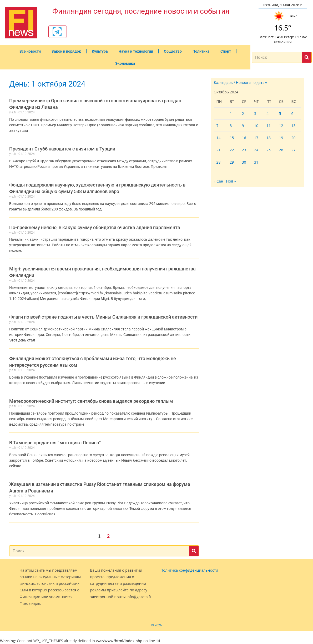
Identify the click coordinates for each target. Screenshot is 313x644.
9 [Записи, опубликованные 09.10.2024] (243, 126)
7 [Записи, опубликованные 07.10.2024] (218, 126)
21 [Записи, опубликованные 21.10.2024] (219, 150)
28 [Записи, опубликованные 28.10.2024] (219, 162)
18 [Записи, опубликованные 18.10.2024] (269, 138)
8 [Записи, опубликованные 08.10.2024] (231, 126)
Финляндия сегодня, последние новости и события (141, 11)
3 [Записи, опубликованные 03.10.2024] (255, 114)
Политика (201, 51)
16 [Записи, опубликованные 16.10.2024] (244, 138)
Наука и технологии (136, 51)
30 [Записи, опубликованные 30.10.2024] (244, 162)
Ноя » (231, 181)
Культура (100, 51)
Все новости (30, 51)
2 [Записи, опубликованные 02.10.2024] (243, 114)
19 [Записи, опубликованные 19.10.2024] (281, 138)
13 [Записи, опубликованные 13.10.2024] (293, 126)
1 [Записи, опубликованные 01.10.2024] (231, 114)
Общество (173, 51)
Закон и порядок (66, 51)
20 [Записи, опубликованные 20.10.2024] (293, 138)
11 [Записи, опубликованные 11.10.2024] (269, 126)
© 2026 (157, 625)
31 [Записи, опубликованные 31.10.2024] (256, 162)
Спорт (226, 51)
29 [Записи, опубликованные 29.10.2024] (232, 162)
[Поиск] (307, 57)
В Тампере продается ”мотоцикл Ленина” (55, 443)
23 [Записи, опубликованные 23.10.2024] (244, 150)
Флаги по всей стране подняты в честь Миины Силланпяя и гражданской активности (103, 317)
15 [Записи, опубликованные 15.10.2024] (232, 138)
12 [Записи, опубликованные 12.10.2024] (281, 126)
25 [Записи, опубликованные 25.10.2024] (269, 150)
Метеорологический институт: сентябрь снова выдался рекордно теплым (91, 401)
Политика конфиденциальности (189, 570)
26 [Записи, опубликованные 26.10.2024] (281, 150)
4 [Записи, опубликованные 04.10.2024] (267, 114)
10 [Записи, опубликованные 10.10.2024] (256, 126)
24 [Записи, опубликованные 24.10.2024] (256, 150)
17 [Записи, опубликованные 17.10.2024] (256, 138)
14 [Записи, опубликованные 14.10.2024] (219, 138)
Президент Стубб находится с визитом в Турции (62, 149)
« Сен (219, 181)
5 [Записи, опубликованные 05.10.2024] (280, 114)
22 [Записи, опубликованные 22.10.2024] (232, 150)
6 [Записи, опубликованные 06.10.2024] (292, 114)
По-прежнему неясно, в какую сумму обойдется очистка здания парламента (95, 227)
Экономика (125, 63)
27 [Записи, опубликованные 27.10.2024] (293, 150)
